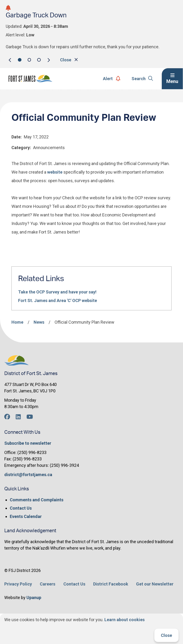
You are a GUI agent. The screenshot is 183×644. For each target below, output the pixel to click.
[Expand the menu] (172, 79)
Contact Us (21, 508)
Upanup (34, 598)
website (55, 172)
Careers (48, 584)
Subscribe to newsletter (28, 443)
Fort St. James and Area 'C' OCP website (58, 300)
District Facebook (111, 584)
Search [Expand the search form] (142, 79)
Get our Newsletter (155, 584)
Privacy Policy (18, 584)
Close (166, 635)
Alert (112, 79)
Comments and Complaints (37, 500)
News (39, 322)
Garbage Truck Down (36, 15)
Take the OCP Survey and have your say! (57, 292)
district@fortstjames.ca (28, 475)
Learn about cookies (125, 620)
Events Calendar (26, 516)
